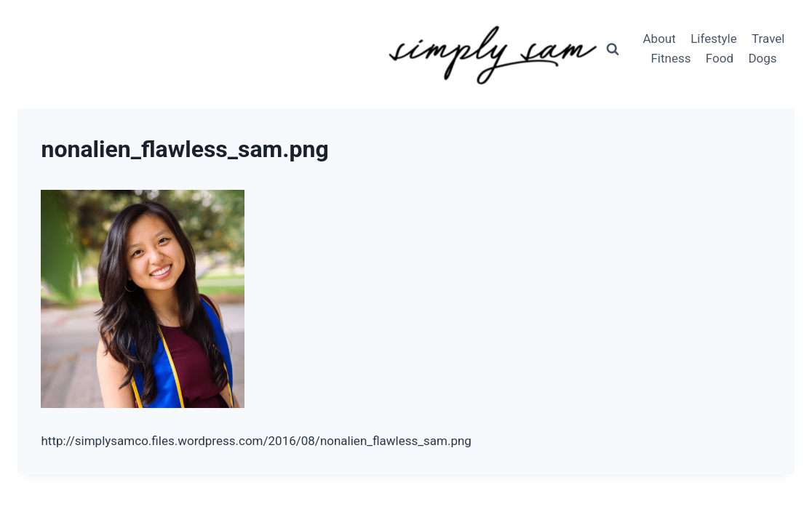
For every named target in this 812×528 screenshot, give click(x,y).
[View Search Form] (613, 49)
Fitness (670, 58)
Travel (768, 39)
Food (720, 58)
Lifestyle (714, 39)
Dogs (762, 58)
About (660, 39)
